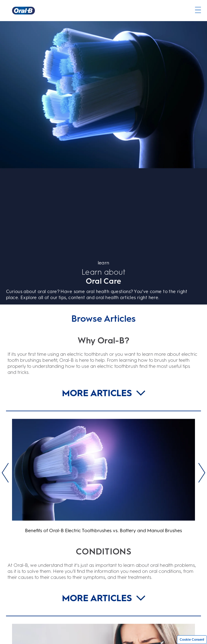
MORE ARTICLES (104, 393)
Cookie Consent (192, 640)
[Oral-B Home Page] (23, 11)
